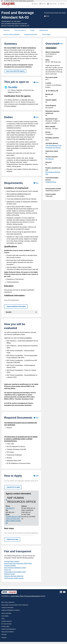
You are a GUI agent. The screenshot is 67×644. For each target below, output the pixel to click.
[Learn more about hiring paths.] (36, 82)
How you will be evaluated (12, 34)
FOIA (3, 619)
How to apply (46, 34)
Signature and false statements (14, 576)
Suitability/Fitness (51, 182)
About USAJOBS (6, 613)
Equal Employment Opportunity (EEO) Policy (18, 563)
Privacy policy (5, 626)
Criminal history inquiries (12, 561)
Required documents (31, 34)
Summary (6, 30)
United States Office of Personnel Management (25, 596)
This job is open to (20, 30)
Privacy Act (8, 570)
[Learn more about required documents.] (36, 418)
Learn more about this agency (15, 71)
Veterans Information (7, 608)
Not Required (50, 159)
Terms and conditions (8, 632)
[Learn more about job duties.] (36, 117)
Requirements (44, 30)
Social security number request (14, 578)
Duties (32, 30)
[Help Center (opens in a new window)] (52, 4)
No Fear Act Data (6, 624)
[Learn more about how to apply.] (36, 476)
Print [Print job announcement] (47, 16)
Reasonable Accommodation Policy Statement (15, 605)
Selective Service (10, 574)
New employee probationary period (15, 568)
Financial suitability (10, 566)
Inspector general (6, 621)
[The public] (21, 89)
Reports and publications (9, 629)
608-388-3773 (10, 508)
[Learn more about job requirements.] (36, 183)
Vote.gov (4, 637)
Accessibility (5, 616)
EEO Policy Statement (8, 602)
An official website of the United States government (19, 1)
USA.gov (4, 634)
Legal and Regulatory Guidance (11, 610)
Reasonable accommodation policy (15, 572)
